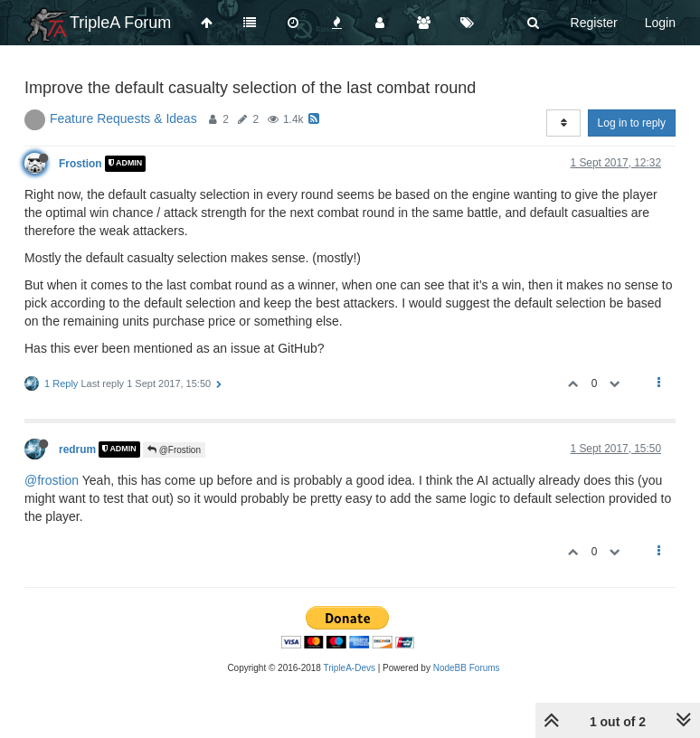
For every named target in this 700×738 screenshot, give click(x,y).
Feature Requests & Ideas (123, 118)
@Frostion (174, 450)
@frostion (52, 480)
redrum (77, 449)
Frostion (80, 164)
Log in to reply (632, 123)
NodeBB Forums (467, 668)
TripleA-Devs (350, 668)
